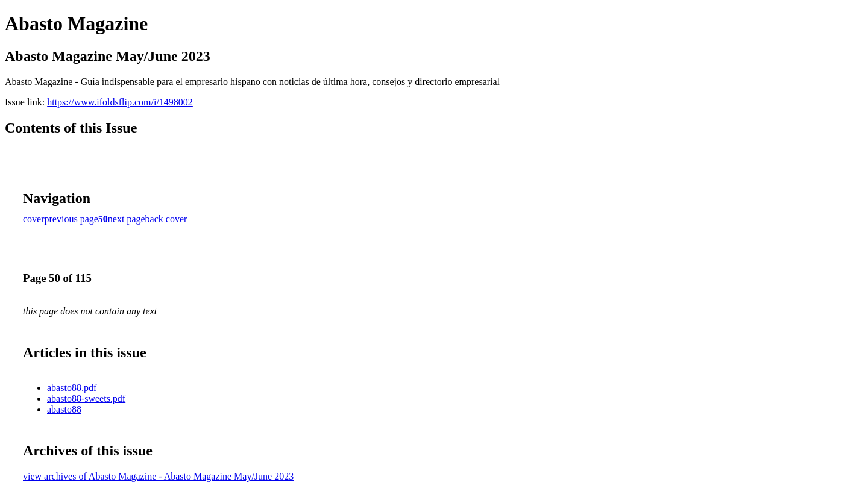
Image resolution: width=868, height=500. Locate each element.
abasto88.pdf (72, 388)
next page (127, 219)
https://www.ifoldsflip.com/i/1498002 (120, 102)
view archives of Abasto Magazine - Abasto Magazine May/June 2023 (158, 476)
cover (34, 219)
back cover (166, 219)
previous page (71, 219)
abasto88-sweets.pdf (86, 398)
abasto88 (64, 409)
